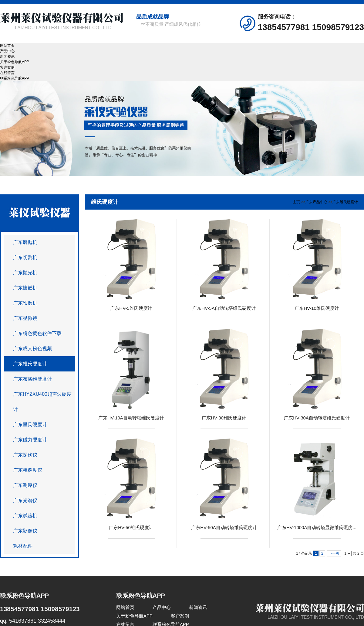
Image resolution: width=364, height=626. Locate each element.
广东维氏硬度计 (345, 202)
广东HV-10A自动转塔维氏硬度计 (131, 418)
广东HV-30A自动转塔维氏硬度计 (317, 418)
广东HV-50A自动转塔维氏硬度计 (224, 527)
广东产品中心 (316, 202)
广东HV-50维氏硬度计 (131, 527)
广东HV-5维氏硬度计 (131, 308)
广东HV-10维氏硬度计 (317, 308)
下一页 (334, 553)
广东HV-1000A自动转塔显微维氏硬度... (317, 527)
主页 (296, 202)
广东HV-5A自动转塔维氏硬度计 (224, 308)
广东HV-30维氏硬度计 (224, 418)
